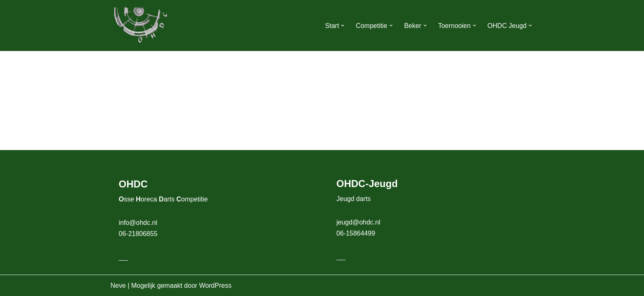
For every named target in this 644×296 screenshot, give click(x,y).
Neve (118, 286)
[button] (343, 25)
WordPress (215, 286)
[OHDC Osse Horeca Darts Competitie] (141, 25)
